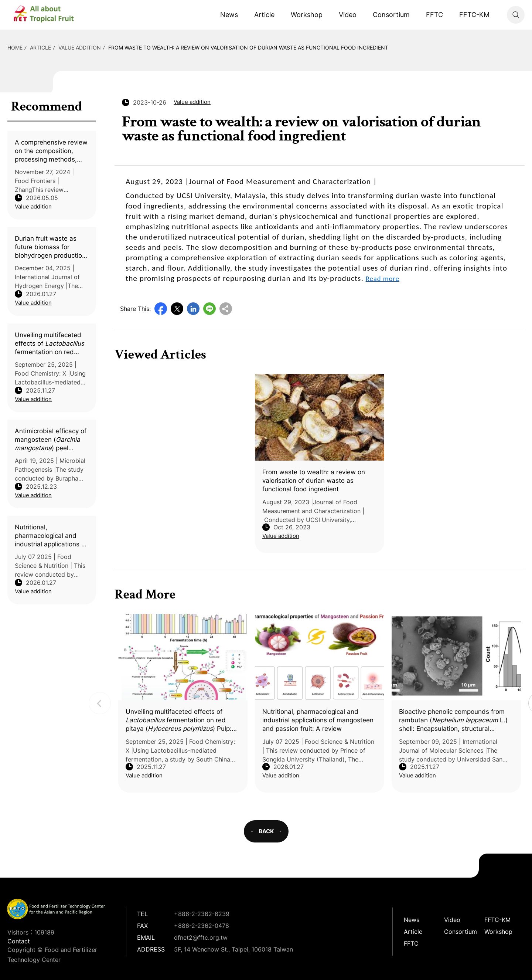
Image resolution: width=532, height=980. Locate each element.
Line (209, 309)
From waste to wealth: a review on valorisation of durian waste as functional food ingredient (248, 48)
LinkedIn (193, 309)
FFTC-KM (474, 15)
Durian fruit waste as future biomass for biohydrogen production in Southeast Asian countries (50, 247)
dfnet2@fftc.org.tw (201, 937)
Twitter (177, 309)
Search (516, 15)
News (229, 15)
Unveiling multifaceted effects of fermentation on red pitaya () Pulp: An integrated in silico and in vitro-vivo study (50, 344)
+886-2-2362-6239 (202, 914)
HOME (15, 48)
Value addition (80, 48)
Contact (19, 941)
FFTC (434, 15)
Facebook (161, 309)
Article (264, 15)
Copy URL (226, 309)
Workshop (307, 15)
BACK (266, 831)
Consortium (391, 15)
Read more (383, 279)
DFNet (50, 15)
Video (348, 15)
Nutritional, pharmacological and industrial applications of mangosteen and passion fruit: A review (51, 536)
